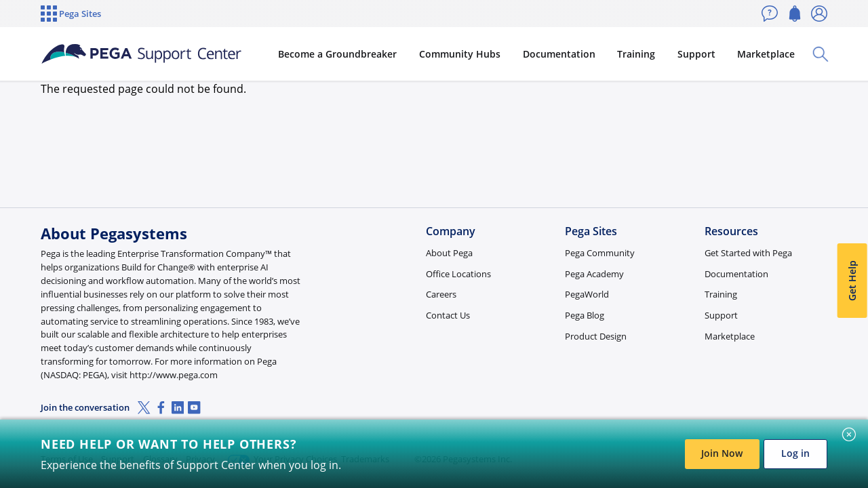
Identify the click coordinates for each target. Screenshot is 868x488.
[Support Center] (145, 54)
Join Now (722, 453)
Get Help (851, 281)
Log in (795, 453)
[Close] (849, 434)
